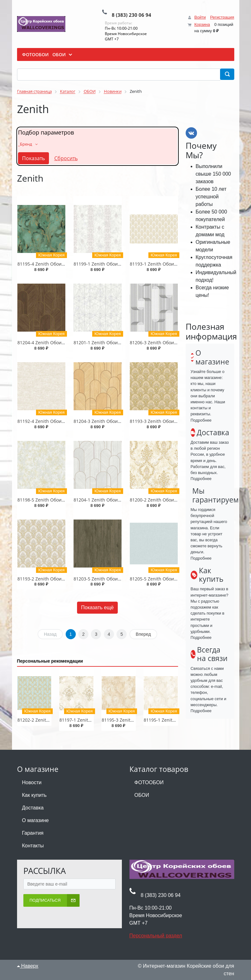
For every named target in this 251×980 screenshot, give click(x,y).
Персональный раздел (156, 936)
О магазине (36, 820)
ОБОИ (142, 795)
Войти (200, 17)
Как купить (34, 795)
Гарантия (33, 833)
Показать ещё (97, 607)
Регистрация (222, 17)
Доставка (33, 808)
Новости (32, 782)
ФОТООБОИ (149, 782)
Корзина (202, 24)
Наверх (28, 966)
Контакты (33, 846)
